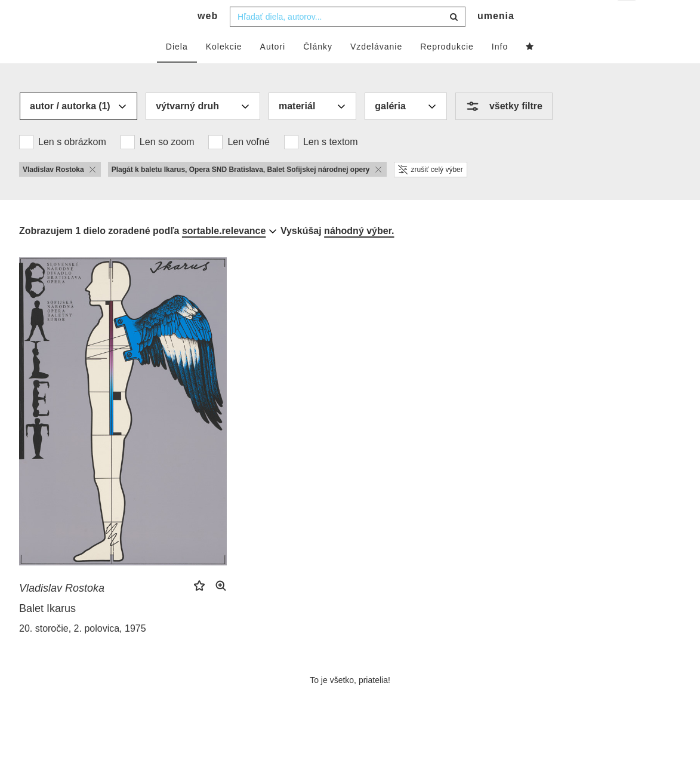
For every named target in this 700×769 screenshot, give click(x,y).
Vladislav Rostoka (62, 611)
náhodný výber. (359, 254)
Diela (177, 70)
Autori (273, 70)
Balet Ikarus (47, 632)
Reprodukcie (447, 70)
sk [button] (627, 18)
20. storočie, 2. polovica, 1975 (83, 652)
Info (500, 70)
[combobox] (348, 40)
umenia (496, 39)
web (208, 39)
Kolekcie (224, 70)
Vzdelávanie (376, 70)
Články (318, 70)
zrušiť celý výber (431, 193)
